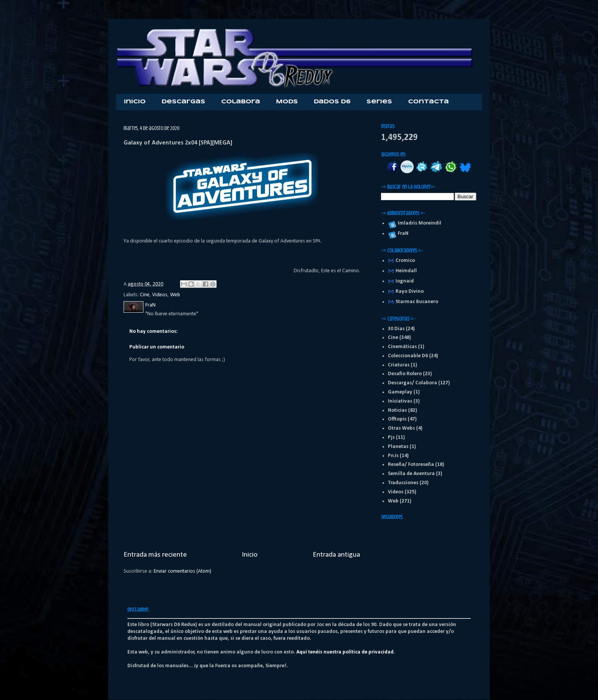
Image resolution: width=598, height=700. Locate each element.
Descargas (183, 102)
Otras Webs (401, 428)
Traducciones (403, 483)
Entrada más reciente (155, 555)
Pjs (391, 437)
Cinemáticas (402, 347)
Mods (287, 102)
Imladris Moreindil (418, 223)
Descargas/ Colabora (412, 383)
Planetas (398, 447)
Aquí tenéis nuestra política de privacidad (345, 652)
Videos (160, 295)
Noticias (397, 410)
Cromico (405, 261)
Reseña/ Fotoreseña (411, 465)
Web (175, 295)
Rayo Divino (410, 291)
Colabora (241, 102)
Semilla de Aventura (411, 474)
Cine (145, 295)
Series (379, 102)
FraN (402, 234)
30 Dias (396, 329)
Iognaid (405, 281)
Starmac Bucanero (417, 302)
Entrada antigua (336, 555)
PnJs (393, 456)
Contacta (428, 102)
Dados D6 (332, 102)
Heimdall (406, 271)
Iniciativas (400, 401)
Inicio (135, 102)
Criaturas (399, 365)
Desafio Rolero (405, 374)
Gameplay (400, 392)
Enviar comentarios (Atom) (182, 571)
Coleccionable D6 (408, 356)
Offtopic (397, 419)
